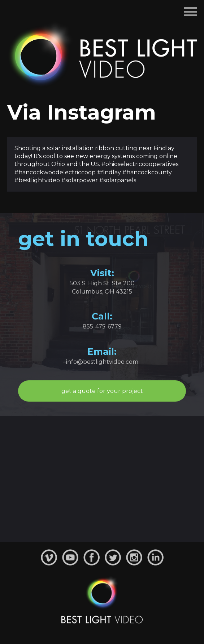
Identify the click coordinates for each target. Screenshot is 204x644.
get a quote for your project (102, 391)
